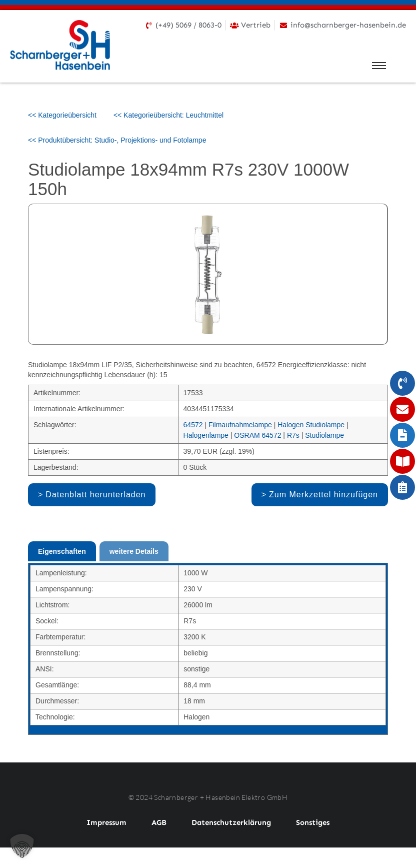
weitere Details (134, 551)
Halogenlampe (206, 435)
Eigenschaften (62, 551)
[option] (208, 274)
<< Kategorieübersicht (62, 115)
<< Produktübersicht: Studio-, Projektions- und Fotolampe (117, 140)
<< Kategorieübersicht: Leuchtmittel (168, 115)
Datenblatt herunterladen (95, 495)
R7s (293, 435)
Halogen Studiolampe (311, 425)
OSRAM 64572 (257, 435)
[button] (22, 846)
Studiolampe (324, 435)
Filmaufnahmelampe (240, 425)
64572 (193, 425)
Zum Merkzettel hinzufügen (323, 495)
